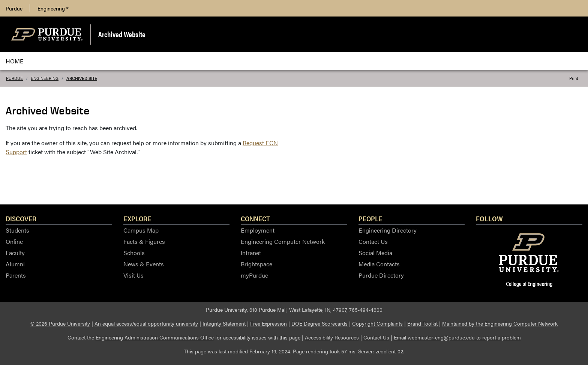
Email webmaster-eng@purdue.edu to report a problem (457, 337)
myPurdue (254, 275)
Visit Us (133, 275)
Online (14, 241)
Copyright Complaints (377, 323)
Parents (16, 275)
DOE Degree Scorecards (319, 323)
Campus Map (141, 230)
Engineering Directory (388, 230)
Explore (137, 218)
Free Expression (268, 323)
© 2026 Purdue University (60, 323)
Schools (134, 253)
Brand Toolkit (422, 323)
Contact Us (373, 241)
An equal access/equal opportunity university (146, 323)
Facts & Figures (144, 241)
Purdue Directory (381, 275)
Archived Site (82, 78)
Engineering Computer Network (283, 241)
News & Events (144, 264)
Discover (21, 218)
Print (574, 78)
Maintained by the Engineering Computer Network (500, 323)
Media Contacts (379, 264)
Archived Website (122, 34)
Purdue (14, 8)
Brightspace (256, 264)
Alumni (15, 264)
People (370, 218)
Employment (258, 230)
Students (17, 230)
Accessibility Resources (332, 337)
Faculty (15, 253)
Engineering (53, 8)
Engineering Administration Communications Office (155, 337)
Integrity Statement (224, 323)
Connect (255, 218)
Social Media (375, 253)
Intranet (251, 253)
